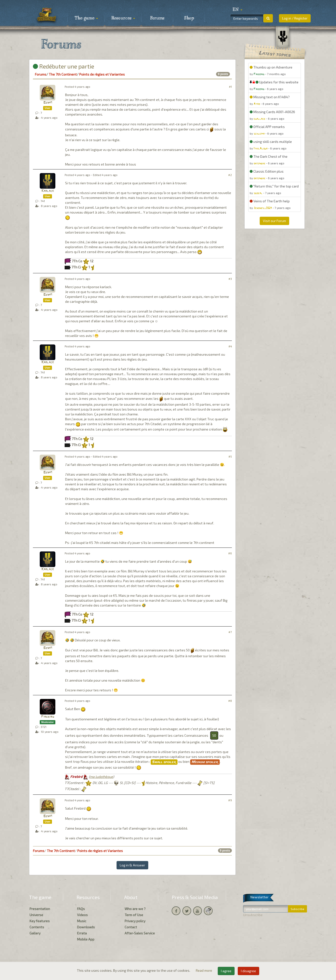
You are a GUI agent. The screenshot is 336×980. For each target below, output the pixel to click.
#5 (230, 456)
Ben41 (48, 103)
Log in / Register (295, 18)
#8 (230, 701)
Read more (204, 970)
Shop (189, 18)
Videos (82, 915)
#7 (230, 632)
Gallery (35, 933)
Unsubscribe (253, 915)
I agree (226, 971)
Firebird (48, 717)
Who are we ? (135, 909)
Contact (131, 927)
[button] (237, 10)
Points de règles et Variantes (102, 74)
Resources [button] (123, 18)
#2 (230, 175)
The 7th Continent (63, 74)
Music (82, 921)
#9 (230, 800)
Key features (40, 921)
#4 (230, 346)
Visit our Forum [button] (274, 221)
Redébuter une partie (64, 66)
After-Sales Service (140, 933)
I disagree (248, 971)
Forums (157, 18)
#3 (230, 279)
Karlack (48, 191)
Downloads (86, 927)
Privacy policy (135, 921)
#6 (230, 553)
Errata (82, 933)
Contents (37, 927)
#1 (230, 87)
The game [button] (86, 18)
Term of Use (134, 915)
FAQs (81, 909)
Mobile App (86, 939)
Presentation (40, 909)
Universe (36, 915)
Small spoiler (164, 762)
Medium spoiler (205, 762)
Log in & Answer (132, 865)
